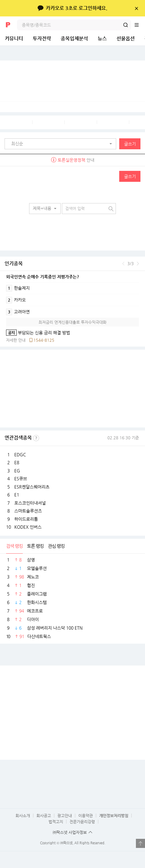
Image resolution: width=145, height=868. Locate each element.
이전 (123, 264)
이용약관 (86, 816)
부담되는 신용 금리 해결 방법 (38, 333)
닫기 (136, 8)
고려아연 (18, 312)
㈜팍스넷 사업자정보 (70, 832)
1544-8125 (44, 340)
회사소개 (23, 816)
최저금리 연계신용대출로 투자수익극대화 (72, 322)
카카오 (16, 300)
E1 (17, 495)
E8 (17, 462)
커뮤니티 (14, 38)
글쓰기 (130, 144)
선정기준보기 (36, 438)
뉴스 (102, 38)
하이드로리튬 (26, 519)
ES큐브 (21, 479)
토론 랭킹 (35, 546)
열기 (140, 843)
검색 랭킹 (14, 546)
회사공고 (44, 816)
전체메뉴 (140, 25)
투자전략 (42, 38)
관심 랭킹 (56, 546)
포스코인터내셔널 (30, 503)
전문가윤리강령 (82, 822)
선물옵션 (126, 38)
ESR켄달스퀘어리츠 (32, 487)
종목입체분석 (74, 38)
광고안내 (65, 816)
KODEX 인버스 (28, 527)
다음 (138, 264)
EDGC (20, 455)
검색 (126, 25)
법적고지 (56, 822)
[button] (62, 144)
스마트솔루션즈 (28, 511)
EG (17, 471)
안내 (73, 160)
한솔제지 (18, 288)
